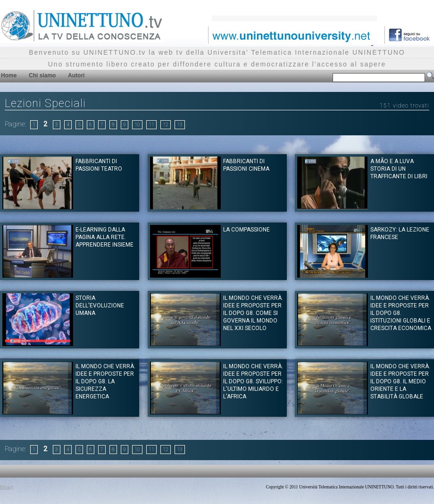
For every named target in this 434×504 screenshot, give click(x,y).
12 (166, 125)
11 (151, 125)
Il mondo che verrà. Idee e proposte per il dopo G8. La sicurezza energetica (105, 381)
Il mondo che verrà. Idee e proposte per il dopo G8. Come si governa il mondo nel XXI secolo (253, 313)
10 (137, 125)
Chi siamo (42, 75)
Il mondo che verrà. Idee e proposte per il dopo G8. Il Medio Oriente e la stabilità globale (400, 381)
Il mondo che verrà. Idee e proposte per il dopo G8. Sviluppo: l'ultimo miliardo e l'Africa (253, 381)
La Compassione (246, 230)
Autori (76, 75)
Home (9, 75)
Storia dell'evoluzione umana (100, 306)
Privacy (7, 487)
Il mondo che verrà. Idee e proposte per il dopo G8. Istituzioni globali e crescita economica (401, 313)
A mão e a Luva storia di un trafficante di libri (399, 169)
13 (180, 125)
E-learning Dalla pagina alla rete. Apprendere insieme (104, 237)
